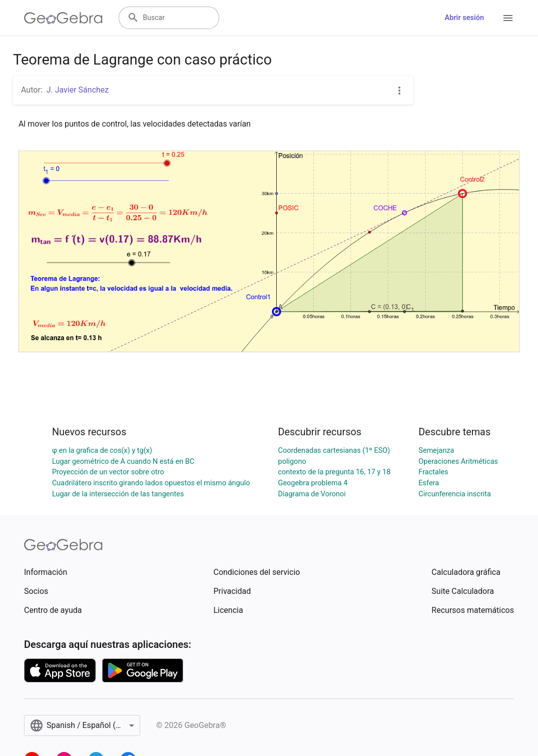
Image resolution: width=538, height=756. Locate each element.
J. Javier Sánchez (78, 90)
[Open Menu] (508, 18)
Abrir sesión (464, 18)
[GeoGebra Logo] (63, 18)
